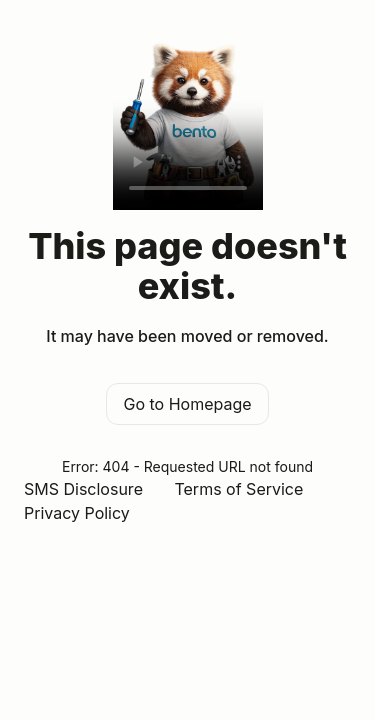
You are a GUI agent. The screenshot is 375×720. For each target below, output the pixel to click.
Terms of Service (238, 489)
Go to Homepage (187, 404)
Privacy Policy (77, 513)
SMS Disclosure (83, 489)
